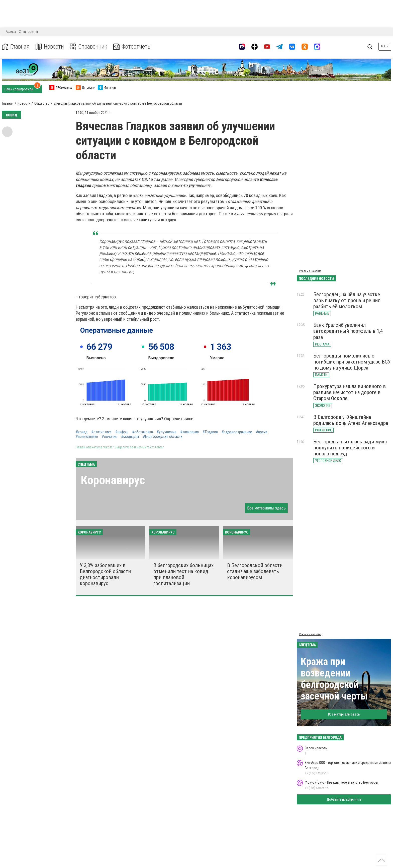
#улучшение (167, 432)
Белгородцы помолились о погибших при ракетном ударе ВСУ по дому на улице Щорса (352, 362)
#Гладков (210, 432)
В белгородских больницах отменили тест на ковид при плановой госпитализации (183, 574)
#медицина (130, 437)
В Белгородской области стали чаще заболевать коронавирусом (255, 571)
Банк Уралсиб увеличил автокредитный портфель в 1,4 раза (348, 331)
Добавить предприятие (344, 799)
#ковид (82, 432)
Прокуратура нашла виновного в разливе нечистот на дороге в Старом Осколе (350, 392)
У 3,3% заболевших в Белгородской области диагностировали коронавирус (105, 574)
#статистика (101, 432)
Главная (16, 47)
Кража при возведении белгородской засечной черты (334, 679)
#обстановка (142, 432)
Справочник (89, 47)
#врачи (262, 432)
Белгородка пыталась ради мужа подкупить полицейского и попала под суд (350, 448)
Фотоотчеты (132, 47)
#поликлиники (87, 437)
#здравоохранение (237, 432)
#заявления (189, 432)
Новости (50, 47)
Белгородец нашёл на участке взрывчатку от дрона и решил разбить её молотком (347, 300)
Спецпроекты (28, 32)
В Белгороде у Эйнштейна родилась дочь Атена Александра (351, 420)
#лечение (110, 437)
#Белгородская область (163, 437)
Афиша (11, 32)
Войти (385, 46)
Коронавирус (113, 480)
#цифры (122, 432)
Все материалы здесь (266, 508)
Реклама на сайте (310, 271)
